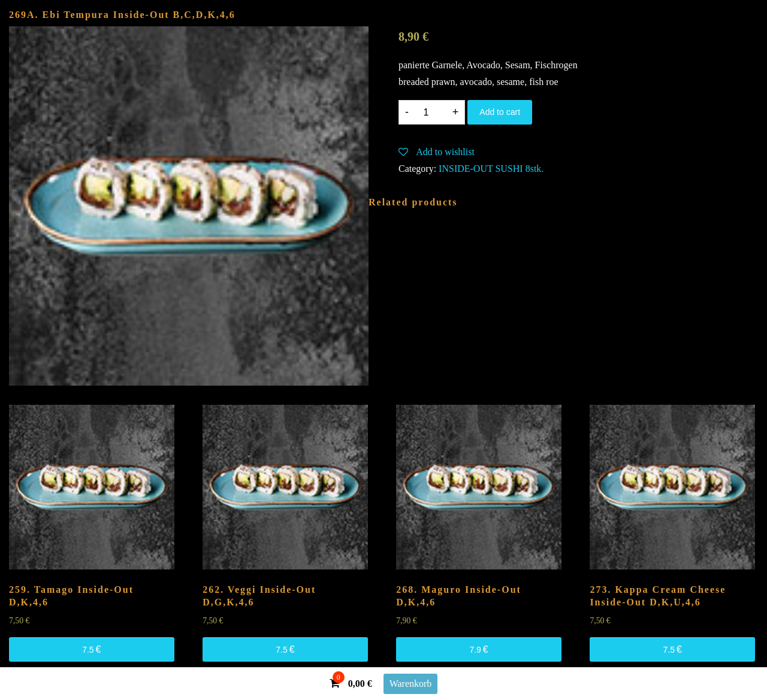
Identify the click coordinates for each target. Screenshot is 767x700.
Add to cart (500, 112)
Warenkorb (411, 684)
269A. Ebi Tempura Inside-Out (122, 15)
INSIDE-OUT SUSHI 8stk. (491, 169)
